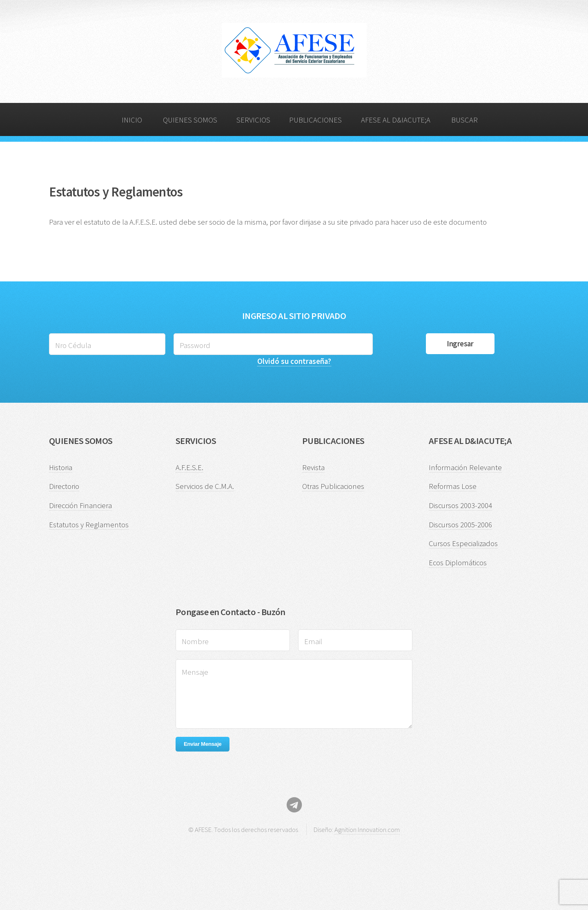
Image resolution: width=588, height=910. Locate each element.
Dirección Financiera (80, 505)
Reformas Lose (453, 486)
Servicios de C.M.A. (205, 486)
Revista (313, 467)
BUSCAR (464, 120)
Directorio (64, 486)
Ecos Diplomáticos (458, 563)
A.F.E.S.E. (189, 467)
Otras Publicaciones (333, 486)
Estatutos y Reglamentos (89, 525)
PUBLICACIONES (315, 120)
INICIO (132, 120)
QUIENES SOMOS (190, 120)
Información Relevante (465, 467)
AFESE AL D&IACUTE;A (396, 120)
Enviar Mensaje (203, 744)
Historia (61, 467)
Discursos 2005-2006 (460, 525)
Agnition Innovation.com (367, 830)
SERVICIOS (253, 120)
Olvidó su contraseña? (294, 361)
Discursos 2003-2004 (460, 505)
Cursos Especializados (463, 543)
